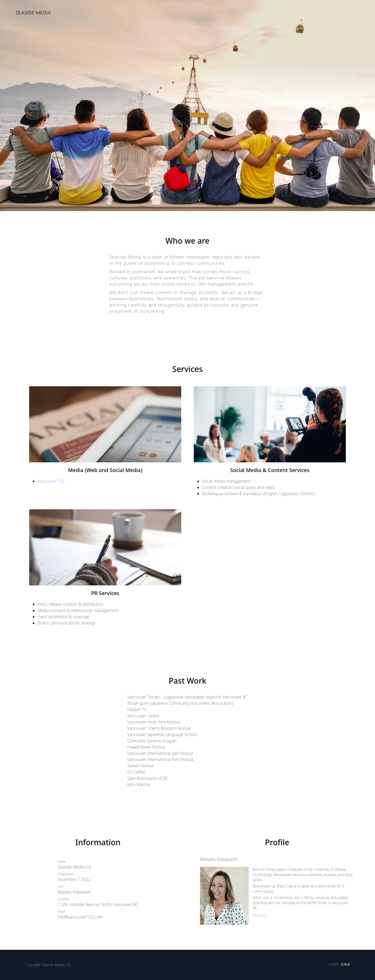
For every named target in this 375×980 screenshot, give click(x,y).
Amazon (259, 915)
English (334, 964)
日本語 (345, 964)
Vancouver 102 (51, 481)
